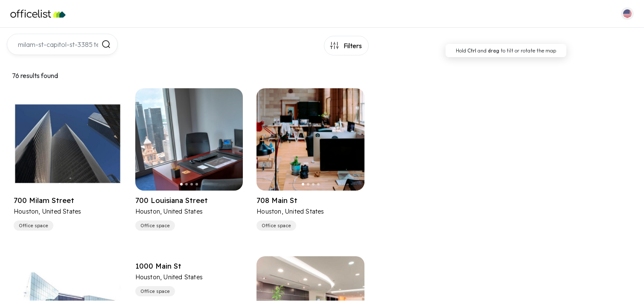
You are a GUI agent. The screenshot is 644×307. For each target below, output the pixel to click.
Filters (353, 46)
